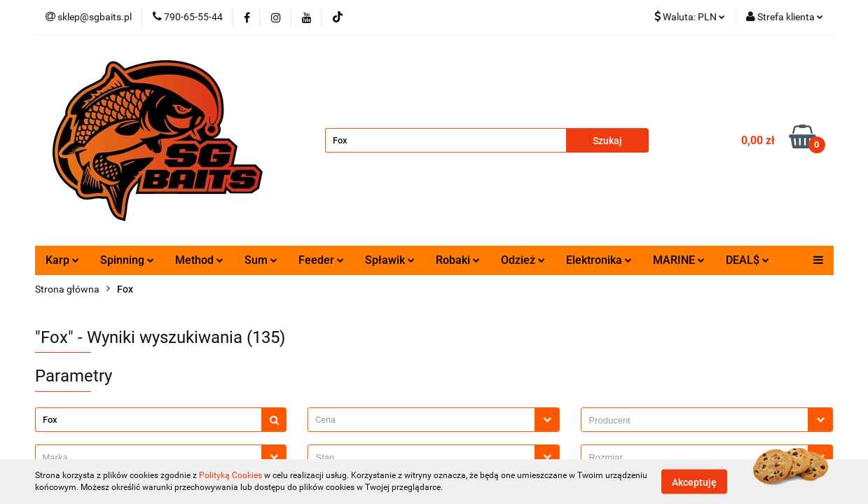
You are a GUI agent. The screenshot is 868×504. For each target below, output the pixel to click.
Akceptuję (694, 482)
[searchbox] (698, 421)
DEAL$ (748, 260)
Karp (62, 260)
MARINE (679, 260)
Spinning (127, 260)
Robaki (458, 260)
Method (199, 260)
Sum (261, 260)
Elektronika (599, 260)
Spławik (390, 260)
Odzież (523, 260)
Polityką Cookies (230, 475)
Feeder (321, 260)
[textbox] (421, 420)
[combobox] (434, 420)
